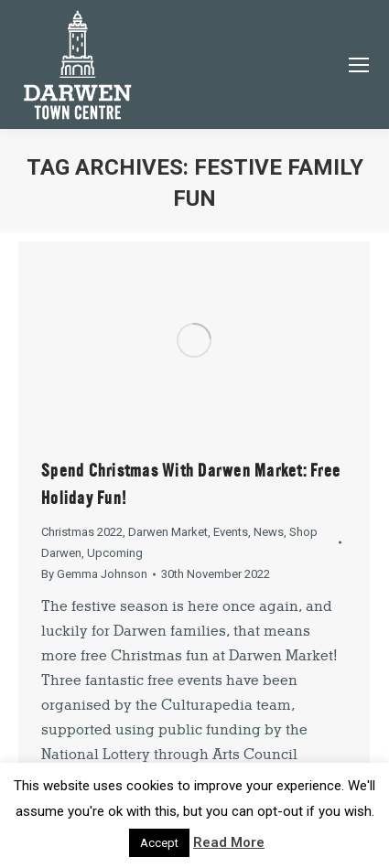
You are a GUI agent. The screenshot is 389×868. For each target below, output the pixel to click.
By (94, 574)
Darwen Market (168, 532)
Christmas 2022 (82, 532)
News (269, 532)
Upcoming (115, 553)
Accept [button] (159, 843)
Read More (229, 842)
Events (231, 532)
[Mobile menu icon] (359, 65)
